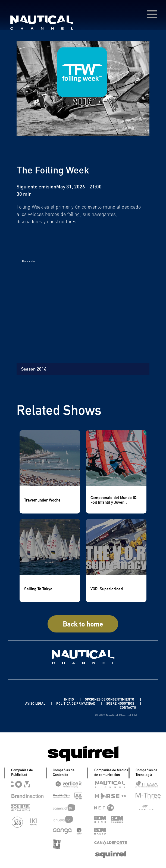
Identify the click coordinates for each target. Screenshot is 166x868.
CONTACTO (128, 707)
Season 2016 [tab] (34, 369)
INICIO (69, 699)
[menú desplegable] (152, 14)
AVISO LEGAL (36, 703)
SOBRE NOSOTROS (121, 703)
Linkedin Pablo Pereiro (38, 699)
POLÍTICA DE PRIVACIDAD (76, 703)
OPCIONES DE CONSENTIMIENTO (110, 699)
